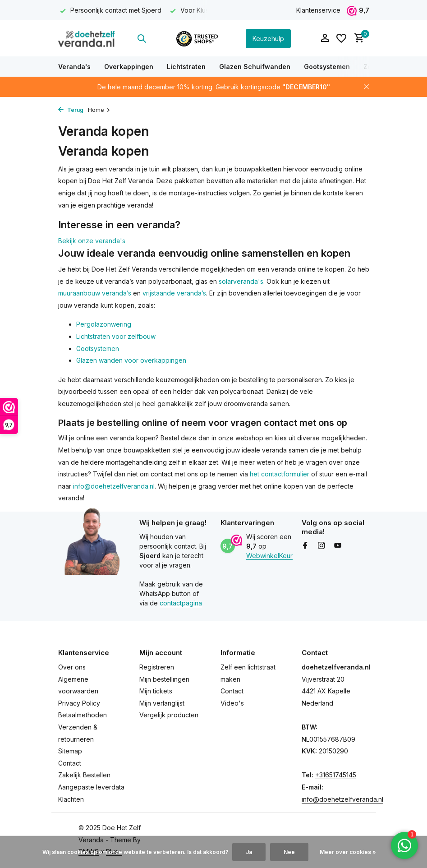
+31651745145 (336, 775)
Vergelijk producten (169, 715)
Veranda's (74, 67)
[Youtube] (338, 546)
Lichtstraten (186, 67)
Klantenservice (318, 10)
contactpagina (181, 603)
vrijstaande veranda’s (174, 293)
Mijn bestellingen (164, 679)
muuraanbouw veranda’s (95, 293)
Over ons (72, 667)
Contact (70, 763)
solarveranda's (241, 281)
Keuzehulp (268, 39)
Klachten (71, 799)
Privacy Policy (79, 703)
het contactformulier (280, 474)
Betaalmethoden (83, 715)
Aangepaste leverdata (91, 787)
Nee (289, 852)
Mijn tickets (156, 691)
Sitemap (70, 751)
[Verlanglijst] (341, 38)
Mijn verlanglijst (162, 703)
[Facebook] (305, 546)
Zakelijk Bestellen (84, 775)
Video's (232, 703)
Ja (249, 852)
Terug (71, 110)
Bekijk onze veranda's (92, 241)
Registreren (157, 667)
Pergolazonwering (104, 324)
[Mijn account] (325, 38)
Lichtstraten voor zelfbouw (116, 336)
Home (99, 110)
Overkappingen (129, 67)
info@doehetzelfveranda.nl (114, 486)
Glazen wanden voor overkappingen (131, 360)
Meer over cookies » (348, 852)
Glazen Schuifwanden (255, 67)
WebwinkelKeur (269, 556)
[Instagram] (321, 546)
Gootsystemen (327, 67)
